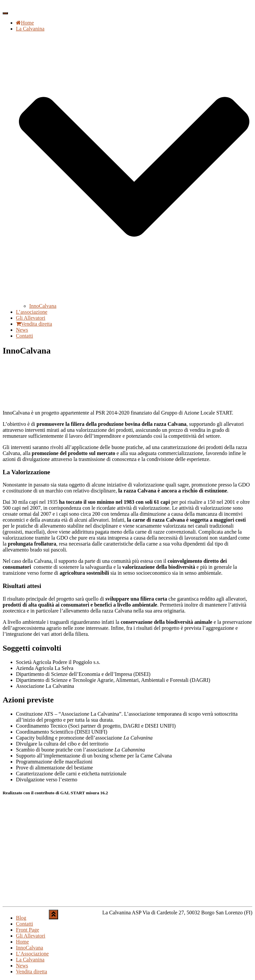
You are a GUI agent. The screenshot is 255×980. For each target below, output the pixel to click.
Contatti (25, 336)
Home (25, 23)
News (22, 330)
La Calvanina (30, 960)
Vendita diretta (34, 324)
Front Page (28, 930)
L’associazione (32, 312)
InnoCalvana (43, 306)
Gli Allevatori (31, 318)
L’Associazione (32, 954)
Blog (21, 918)
